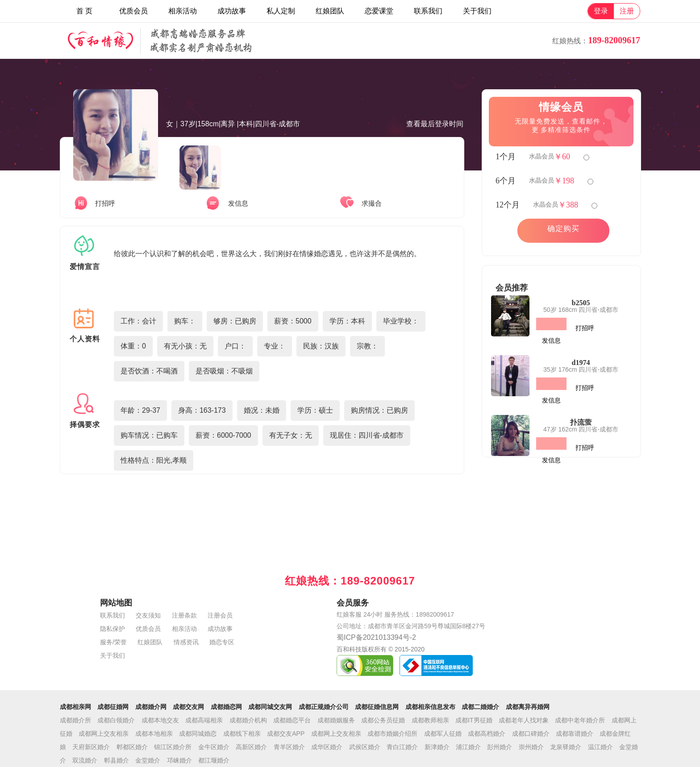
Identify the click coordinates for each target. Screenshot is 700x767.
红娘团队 (330, 11)
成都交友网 (188, 707)
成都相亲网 (75, 707)
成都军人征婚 (443, 734)
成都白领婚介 (116, 720)
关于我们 (477, 11)
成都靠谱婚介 (575, 734)
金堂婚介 (148, 760)
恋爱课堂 (379, 11)
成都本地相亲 (154, 734)
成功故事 (232, 11)
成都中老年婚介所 (580, 720)
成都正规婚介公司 (324, 707)
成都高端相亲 (204, 720)
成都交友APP (286, 734)
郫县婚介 (117, 760)
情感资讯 (186, 642)
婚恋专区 (222, 642)
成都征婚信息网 (377, 707)
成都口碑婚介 (531, 734)
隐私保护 (112, 629)
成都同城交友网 (270, 707)
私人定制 (281, 11)
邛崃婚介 (179, 760)
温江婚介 (600, 747)
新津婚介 (437, 747)
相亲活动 (183, 11)
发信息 (551, 340)
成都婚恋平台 (292, 720)
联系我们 (428, 11)
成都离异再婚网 (528, 707)
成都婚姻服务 (336, 720)
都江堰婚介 (214, 760)
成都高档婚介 (487, 734)
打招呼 (585, 328)
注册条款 (184, 615)
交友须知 (148, 615)
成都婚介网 (151, 707)
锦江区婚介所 (173, 747)
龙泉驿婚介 (566, 747)
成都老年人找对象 (524, 720)
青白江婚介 (402, 747)
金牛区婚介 (214, 747)
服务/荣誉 (113, 642)
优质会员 (133, 11)
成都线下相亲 (242, 734)
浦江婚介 (468, 747)
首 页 (84, 11)
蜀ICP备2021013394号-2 (376, 637)
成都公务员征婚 (383, 720)
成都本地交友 (160, 720)
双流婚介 (85, 760)
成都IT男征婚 (474, 720)
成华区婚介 (327, 747)
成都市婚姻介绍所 (392, 734)
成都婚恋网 (226, 707)
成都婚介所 (75, 720)
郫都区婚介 (132, 747)
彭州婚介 (500, 747)
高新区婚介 (251, 747)
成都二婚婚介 (480, 707)
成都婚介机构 (248, 720)
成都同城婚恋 (198, 734)
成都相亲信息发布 (430, 707)
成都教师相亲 (430, 720)
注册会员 (220, 615)
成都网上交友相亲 (104, 734)
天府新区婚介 (91, 747)
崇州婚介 (531, 747)
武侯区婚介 (365, 747)
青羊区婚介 (289, 747)
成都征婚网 (113, 707)
